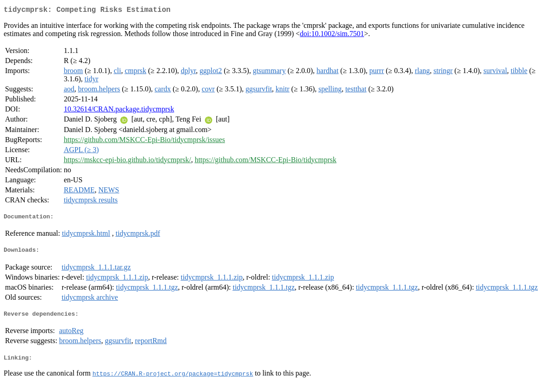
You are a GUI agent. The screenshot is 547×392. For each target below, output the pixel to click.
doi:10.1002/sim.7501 (332, 35)
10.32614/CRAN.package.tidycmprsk (119, 111)
